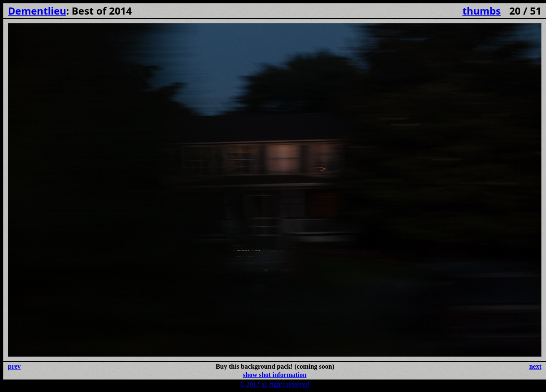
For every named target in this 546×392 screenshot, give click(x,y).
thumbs (481, 11)
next (535, 366)
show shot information (275, 375)
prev (14, 366)
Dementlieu (37, 11)
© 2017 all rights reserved (274, 384)
